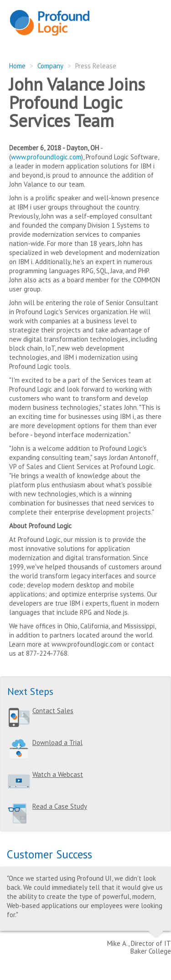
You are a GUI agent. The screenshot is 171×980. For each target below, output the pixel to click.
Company (50, 66)
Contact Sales (53, 711)
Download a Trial (57, 743)
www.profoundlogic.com (46, 157)
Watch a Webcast (58, 774)
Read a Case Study (60, 806)
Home (17, 66)
